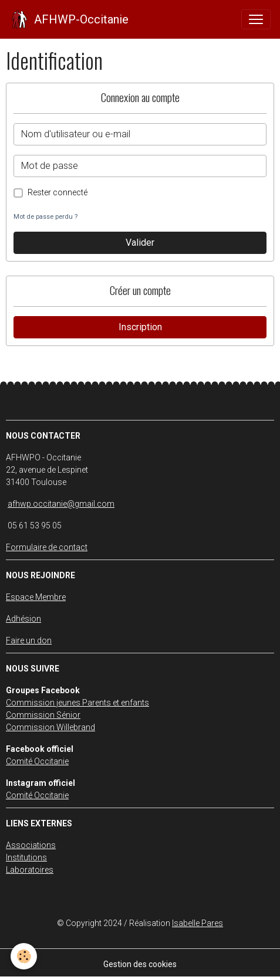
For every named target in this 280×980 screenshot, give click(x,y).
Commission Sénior (43, 715)
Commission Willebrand (50, 727)
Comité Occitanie (37, 761)
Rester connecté (58, 192)
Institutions (26, 857)
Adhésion (23, 619)
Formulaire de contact (47, 547)
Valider (140, 243)
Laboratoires (30, 870)
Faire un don (29, 640)
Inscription (140, 327)
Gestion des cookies (140, 964)
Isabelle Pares (198, 923)
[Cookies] (24, 956)
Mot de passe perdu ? (45, 217)
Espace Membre (36, 597)
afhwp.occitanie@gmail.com (61, 504)
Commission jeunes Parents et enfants (77, 703)
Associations (31, 845)
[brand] (69, 19)
